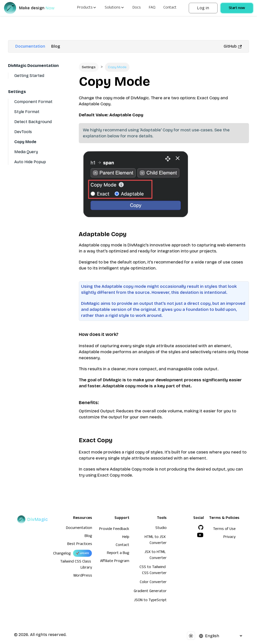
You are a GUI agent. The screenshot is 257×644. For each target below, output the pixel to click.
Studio (161, 528)
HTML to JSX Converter (156, 540)
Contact (170, 8)
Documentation (30, 46)
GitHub (233, 46)
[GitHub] (201, 527)
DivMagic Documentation (33, 66)
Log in (203, 8)
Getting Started (29, 76)
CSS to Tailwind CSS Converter (153, 571)
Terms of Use (224, 529)
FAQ (152, 8)
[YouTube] (200, 535)
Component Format (33, 102)
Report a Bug (118, 554)
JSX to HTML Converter (156, 556)
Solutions (115, 8)
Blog (56, 46)
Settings (17, 92)
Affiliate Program (115, 562)
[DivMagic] (34, 8)
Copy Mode (25, 142)
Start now (237, 9)
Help (126, 537)
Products (87, 8)
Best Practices (80, 544)
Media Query (26, 152)
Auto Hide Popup (30, 162)
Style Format (27, 112)
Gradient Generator (150, 592)
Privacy (230, 537)
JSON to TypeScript (150, 601)
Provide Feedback (114, 529)
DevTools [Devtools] (23, 132)
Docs (137, 8)
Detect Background (33, 122)
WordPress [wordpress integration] (83, 576)
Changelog (62, 554)
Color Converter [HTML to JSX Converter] (153, 583)
